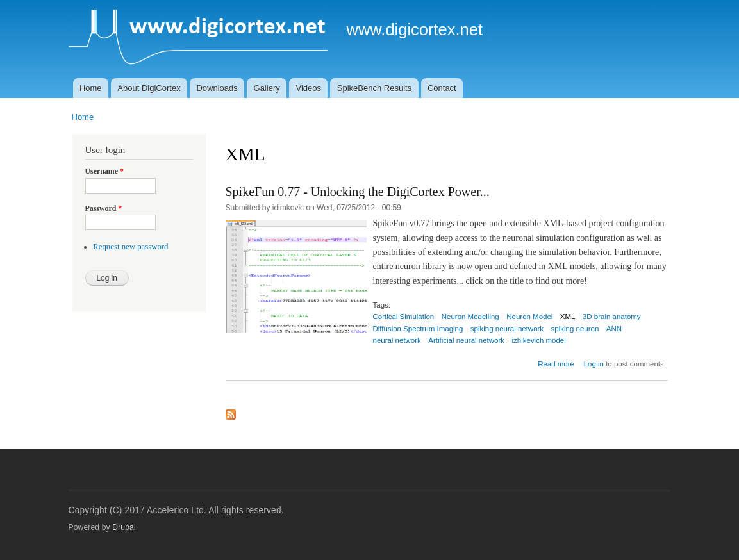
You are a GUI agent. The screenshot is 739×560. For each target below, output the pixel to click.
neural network (397, 340)
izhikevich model (539, 340)
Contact (442, 88)
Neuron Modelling (470, 317)
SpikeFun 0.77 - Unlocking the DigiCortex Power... (358, 192)
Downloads (217, 88)
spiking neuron (575, 329)
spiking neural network (507, 329)
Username (104, 171)
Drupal (124, 527)
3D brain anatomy (612, 317)
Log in (594, 364)
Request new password (130, 247)
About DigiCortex (149, 88)
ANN (614, 329)
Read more (556, 364)
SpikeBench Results (374, 88)
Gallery (267, 88)
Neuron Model (529, 317)
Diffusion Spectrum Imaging (418, 329)
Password (104, 208)
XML (568, 317)
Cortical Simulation (404, 317)
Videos (309, 88)
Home (91, 88)
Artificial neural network (466, 340)
